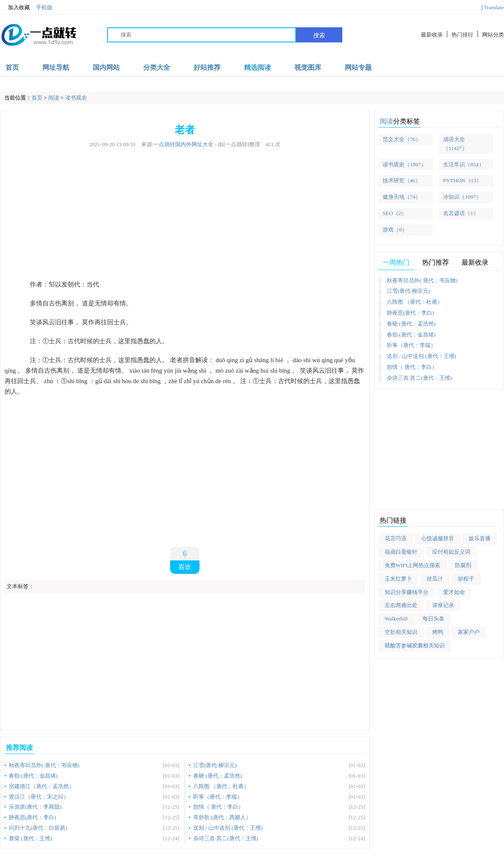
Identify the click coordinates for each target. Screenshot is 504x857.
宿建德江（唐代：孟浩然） (42, 786)
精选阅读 (257, 67)
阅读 (54, 98)
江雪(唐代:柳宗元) (215, 765)
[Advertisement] (185, 214)
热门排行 (462, 35)
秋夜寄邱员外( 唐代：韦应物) (44, 765)
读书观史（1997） (404, 164)
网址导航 (56, 67)
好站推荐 (207, 67)
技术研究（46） (402, 180)
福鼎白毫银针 (401, 552)
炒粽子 (466, 579)
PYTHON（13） (462, 180)
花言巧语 (396, 538)
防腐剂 (463, 565)
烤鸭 (438, 632)
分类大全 (157, 67)
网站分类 (493, 35)
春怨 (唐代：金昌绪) (33, 776)
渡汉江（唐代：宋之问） (39, 797)
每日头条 (433, 619)
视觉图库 (308, 67)
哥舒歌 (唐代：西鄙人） (222, 817)
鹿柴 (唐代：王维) (30, 838)
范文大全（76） (402, 139)
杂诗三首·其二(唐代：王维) (226, 838)
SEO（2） (395, 213)
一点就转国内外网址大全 (183, 144)
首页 (12, 67)
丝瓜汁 (435, 579)
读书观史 (76, 98)
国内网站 (106, 67)
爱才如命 (454, 592)
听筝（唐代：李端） (218, 797)
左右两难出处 (401, 605)
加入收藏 (15, 8)
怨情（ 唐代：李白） (218, 807)
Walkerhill (396, 619)
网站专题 (358, 67)
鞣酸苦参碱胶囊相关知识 (415, 645)
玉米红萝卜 (398, 579)
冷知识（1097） (462, 197)
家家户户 (469, 632)
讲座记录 (443, 605)
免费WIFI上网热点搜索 (412, 565)
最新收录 (432, 35)
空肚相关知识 (401, 632)
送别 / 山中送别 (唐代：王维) (228, 828)
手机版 (44, 7)
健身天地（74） (402, 197)
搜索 (319, 35)
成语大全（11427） (455, 144)
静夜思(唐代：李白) (33, 817)
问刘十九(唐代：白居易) (38, 828)
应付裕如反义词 (451, 552)
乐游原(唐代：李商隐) (35, 807)
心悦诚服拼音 (438, 538)
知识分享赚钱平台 (407, 592)
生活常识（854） (464, 164)
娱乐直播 (480, 538)
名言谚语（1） (461, 213)
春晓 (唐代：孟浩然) (218, 776)
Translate (494, 7)
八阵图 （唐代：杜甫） (221, 786)
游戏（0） (395, 230)
